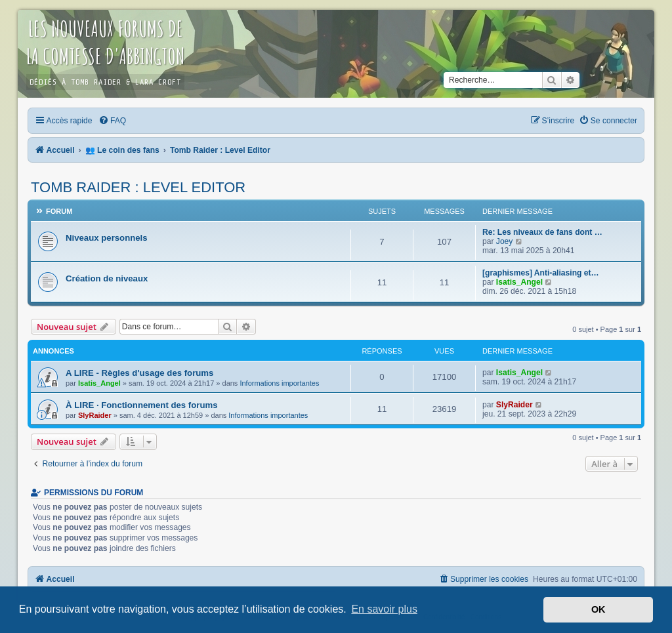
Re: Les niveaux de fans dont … (542, 232)
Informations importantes (279, 383)
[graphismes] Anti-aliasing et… (541, 273)
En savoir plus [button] (384, 609)
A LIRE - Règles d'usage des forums (139, 373)
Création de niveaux (107, 278)
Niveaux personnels (107, 238)
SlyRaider (95, 415)
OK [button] (598, 609)
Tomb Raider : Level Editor (138, 187)
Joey (505, 241)
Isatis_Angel (519, 282)
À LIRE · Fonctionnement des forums (142, 405)
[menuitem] (112, 121)
